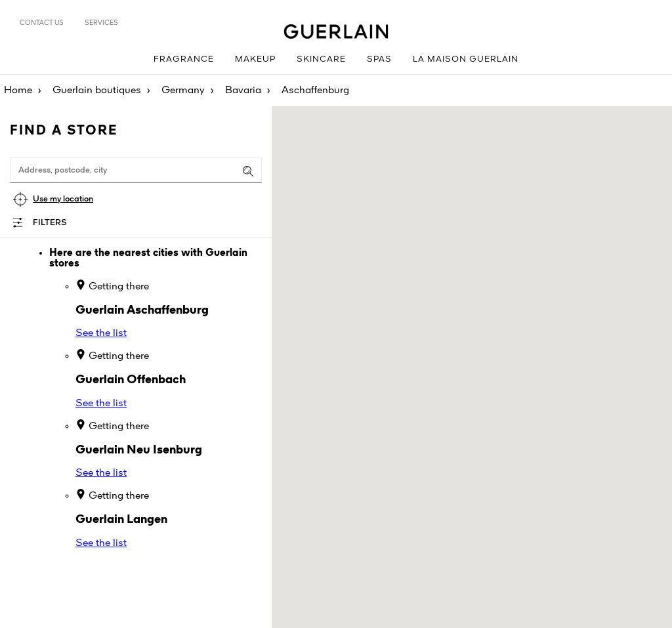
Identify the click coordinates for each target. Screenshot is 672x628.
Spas (379, 59)
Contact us (42, 23)
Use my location (63, 199)
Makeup (255, 59)
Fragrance (184, 59)
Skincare (321, 59)
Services (101, 23)
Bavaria (243, 91)
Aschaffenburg (315, 91)
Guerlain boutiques (97, 91)
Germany (183, 91)
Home (18, 91)
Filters (50, 223)
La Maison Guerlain (466, 59)
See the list (101, 333)
